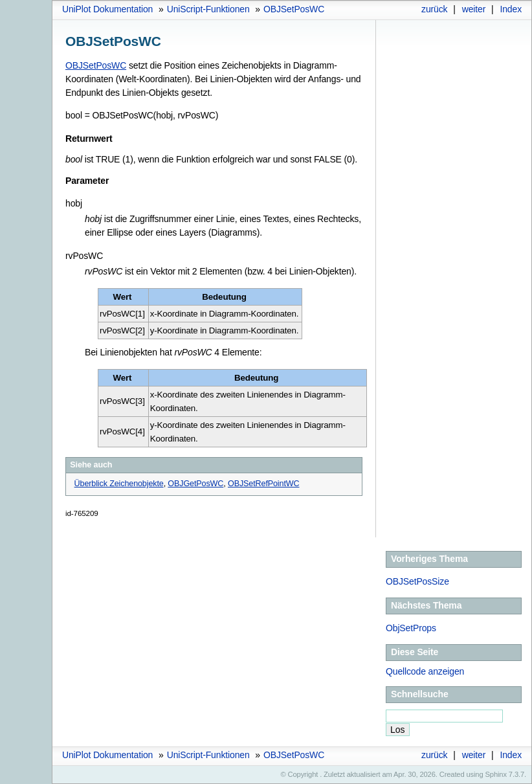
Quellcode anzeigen (425, 671)
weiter (474, 9)
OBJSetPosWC (294, 9)
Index (511, 9)
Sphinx (496, 774)
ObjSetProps (411, 628)
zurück (434, 9)
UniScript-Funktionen (208, 9)
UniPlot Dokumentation (107, 9)
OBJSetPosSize (417, 581)
